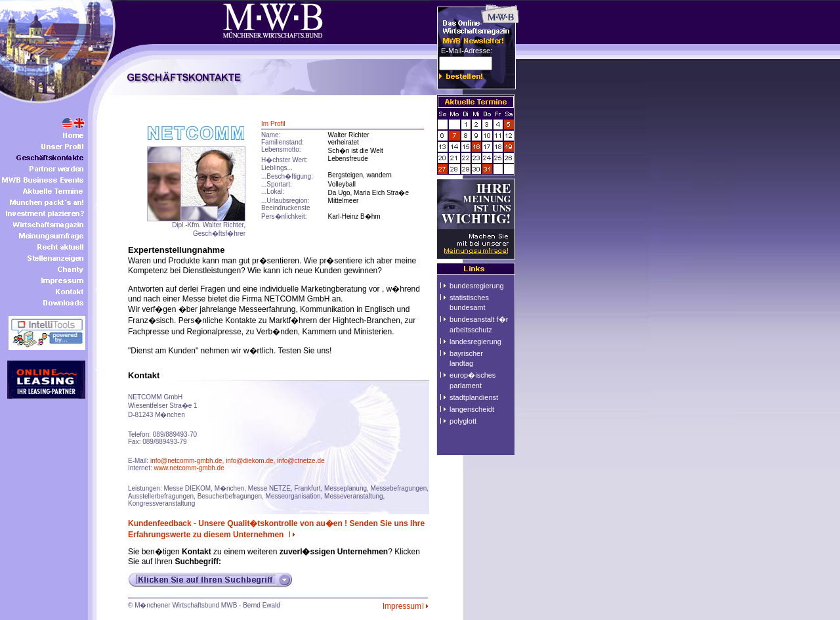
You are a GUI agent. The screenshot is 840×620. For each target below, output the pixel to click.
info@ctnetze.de (301, 461)
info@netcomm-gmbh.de (186, 461)
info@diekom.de (249, 461)
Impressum (406, 606)
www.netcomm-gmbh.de (189, 468)
